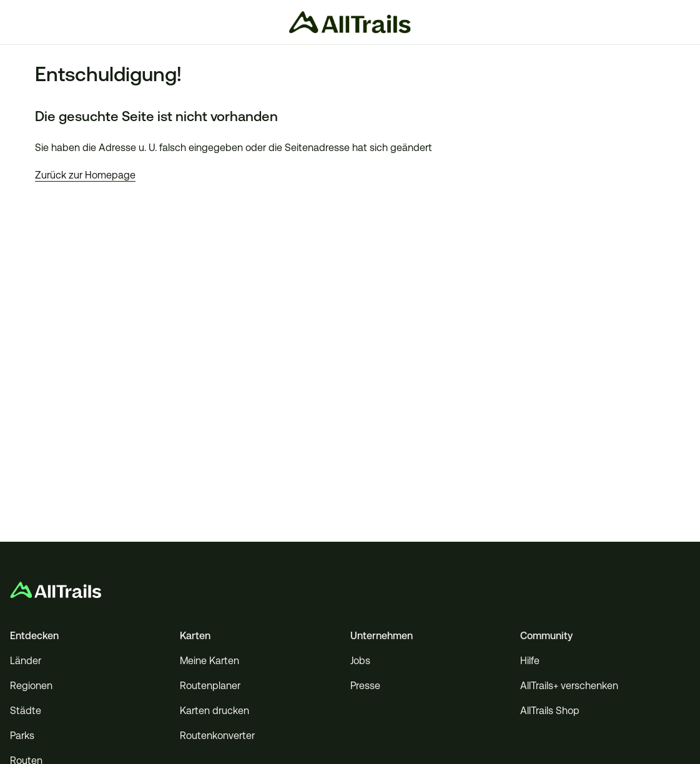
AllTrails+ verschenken (569, 686)
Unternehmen (382, 636)
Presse (365, 686)
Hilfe (530, 661)
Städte (26, 711)
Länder (26, 661)
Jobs (360, 661)
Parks (22, 736)
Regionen (31, 686)
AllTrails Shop (550, 711)
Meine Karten (210, 661)
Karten (195, 636)
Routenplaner (210, 686)
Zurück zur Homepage (85, 175)
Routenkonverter (217, 736)
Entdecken (34, 636)
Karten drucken (214, 711)
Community (546, 636)
